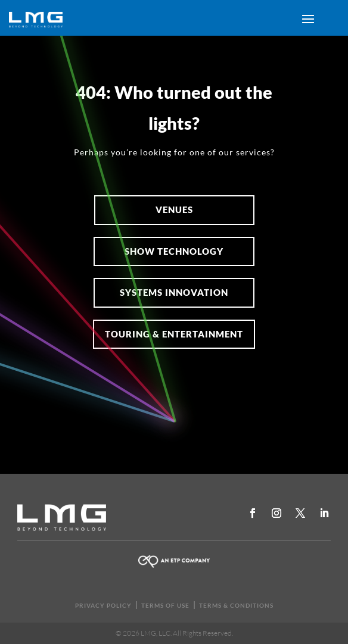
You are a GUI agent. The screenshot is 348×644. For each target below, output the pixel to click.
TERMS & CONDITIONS (236, 605)
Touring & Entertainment (174, 334)
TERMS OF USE (165, 605)
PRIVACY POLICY (103, 605)
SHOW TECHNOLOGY (174, 251)
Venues (174, 210)
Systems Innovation (174, 292)
